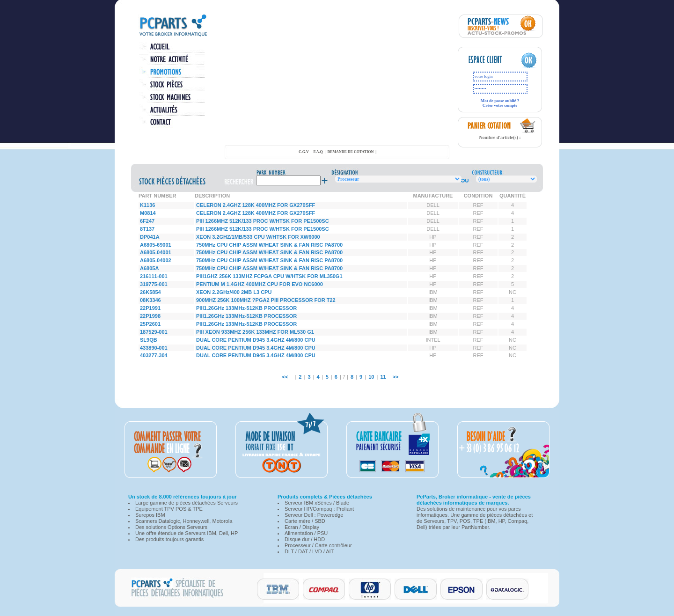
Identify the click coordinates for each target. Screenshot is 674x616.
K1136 (147, 205)
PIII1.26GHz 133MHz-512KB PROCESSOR (246, 308)
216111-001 (154, 276)
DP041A (150, 237)
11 (383, 377)
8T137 (147, 229)
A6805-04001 (156, 252)
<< (285, 377)
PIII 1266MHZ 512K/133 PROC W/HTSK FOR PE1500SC (263, 221)
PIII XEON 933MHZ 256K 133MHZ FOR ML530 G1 (255, 332)
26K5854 (150, 292)
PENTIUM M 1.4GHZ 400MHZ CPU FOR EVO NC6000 (260, 284)
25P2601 (150, 324)
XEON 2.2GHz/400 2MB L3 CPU (234, 292)
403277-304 (154, 355)
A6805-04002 (156, 260)
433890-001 (154, 348)
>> (396, 377)
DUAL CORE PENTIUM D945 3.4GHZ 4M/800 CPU (256, 340)
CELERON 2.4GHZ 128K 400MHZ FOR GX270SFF (256, 205)
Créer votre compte (500, 105)
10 (371, 377)
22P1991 (150, 308)
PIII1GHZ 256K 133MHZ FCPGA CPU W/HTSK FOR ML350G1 (269, 276)
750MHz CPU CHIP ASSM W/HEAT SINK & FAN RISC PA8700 (269, 245)
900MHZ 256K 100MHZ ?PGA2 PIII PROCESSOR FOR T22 (266, 300)
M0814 (148, 213)
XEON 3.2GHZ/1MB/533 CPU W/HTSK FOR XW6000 (258, 237)
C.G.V (304, 152)
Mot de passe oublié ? (500, 101)
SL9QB (149, 340)
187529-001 (154, 332)
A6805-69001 (156, 245)
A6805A (149, 268)
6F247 (147, 221)
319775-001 (154, 284)
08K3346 (150, 300)
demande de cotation (350, 152)
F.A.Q (318, 152)
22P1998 (150, 316)
